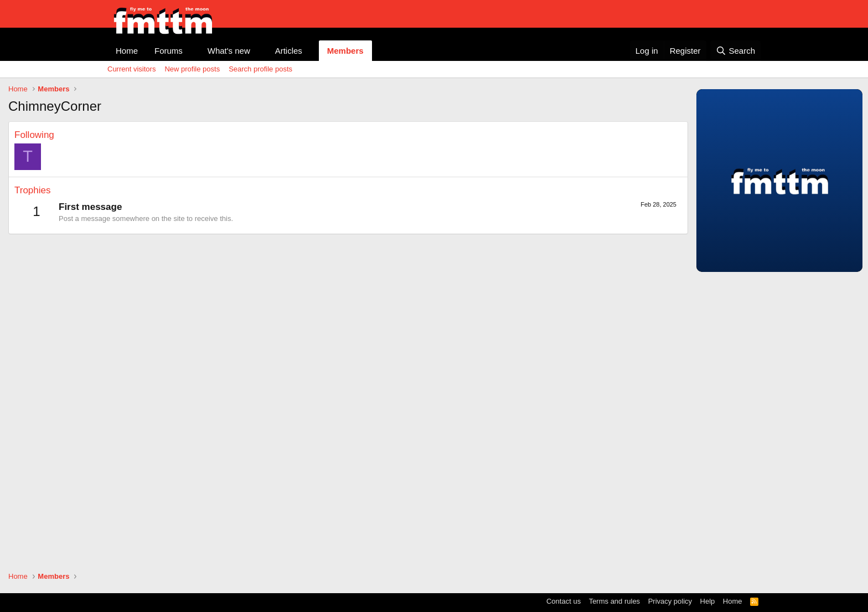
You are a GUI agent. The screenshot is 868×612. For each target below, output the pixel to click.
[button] (192, 51)
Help (708, 601)
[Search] (735, 51)
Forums (169, 51)
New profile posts (192, 69)
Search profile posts (260, 69)
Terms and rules (614, 601)
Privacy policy (670, 601)
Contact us (564, 601)
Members (345, 51)
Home (127, 51)
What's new (229, 51)
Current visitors (131, 69)
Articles (289, 51)
